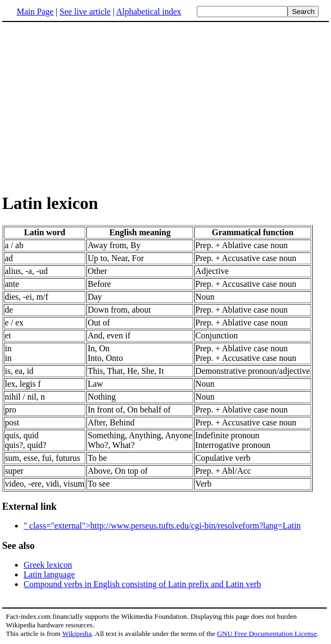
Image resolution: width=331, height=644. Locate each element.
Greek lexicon (48, 565)
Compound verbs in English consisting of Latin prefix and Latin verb (142, 584)
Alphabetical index (148, 12)
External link (30, 506)
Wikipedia (77, 634)
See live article (85, 12)
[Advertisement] (92, 107)
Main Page (35, 12)
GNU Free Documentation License (267, 634)
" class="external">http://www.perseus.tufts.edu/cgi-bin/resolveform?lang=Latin (162, 526)
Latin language (49, 574)
